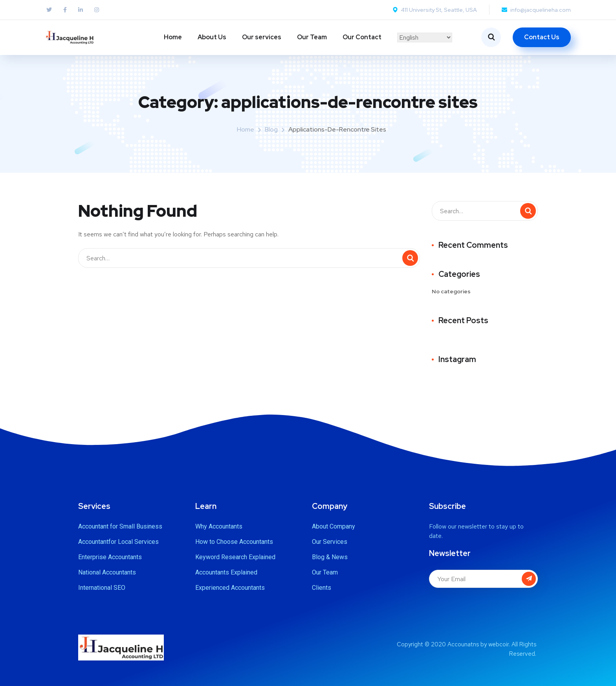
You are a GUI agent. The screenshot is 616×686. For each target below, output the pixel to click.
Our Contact (362, 37)
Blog (271, 129)
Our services (262, 37)
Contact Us (542, 37)
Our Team (312, 37)
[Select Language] (425, 38)
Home (173, 37)
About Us (212, 37)
